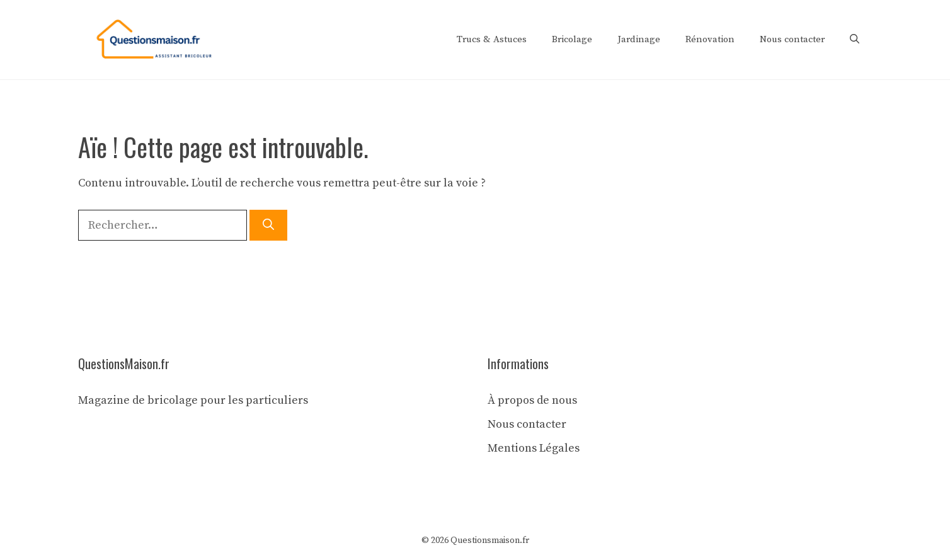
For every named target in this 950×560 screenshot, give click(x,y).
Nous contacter (792, 39)
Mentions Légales (534, 448)
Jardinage (639, 39)
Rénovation (710, 39)
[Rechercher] (268, 225)
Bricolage (572, 39)
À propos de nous (532, 400)
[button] (855, 40)
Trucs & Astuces (492, 39)
